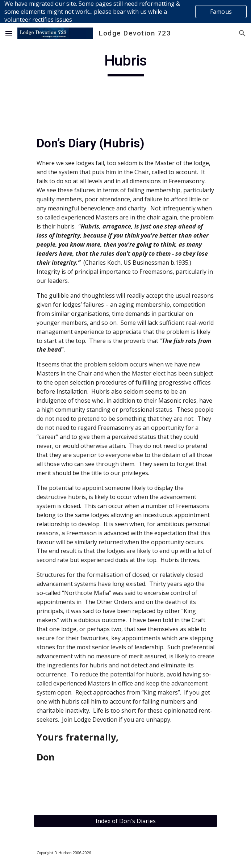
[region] (125, 12)
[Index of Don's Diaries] (125, 821)
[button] (9, 33)
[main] (125, 64)
